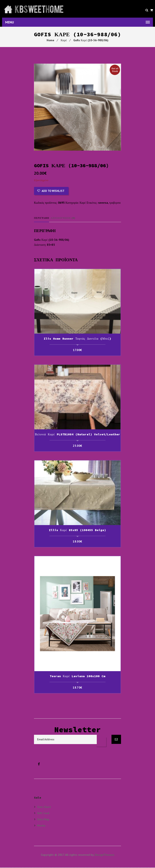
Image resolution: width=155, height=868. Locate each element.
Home (50, 41)
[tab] (43, 218)
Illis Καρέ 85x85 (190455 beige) (78, 530)
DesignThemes (105, 855)
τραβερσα (115, 203)
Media (41, 826)
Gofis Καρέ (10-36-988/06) (91, 41)
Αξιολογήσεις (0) (63, 218)
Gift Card (43, 813)
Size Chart (44, 807)
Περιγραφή (42, 218)
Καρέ (64, 41)
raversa (103, 203)
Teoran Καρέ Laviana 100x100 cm (77, 677)
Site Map (43, 820)
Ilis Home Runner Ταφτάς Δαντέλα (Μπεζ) (78, 339)
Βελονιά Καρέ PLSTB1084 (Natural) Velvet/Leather (77, 435)
